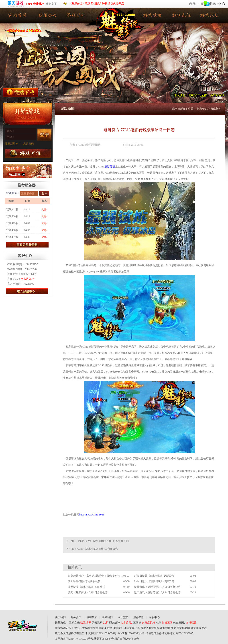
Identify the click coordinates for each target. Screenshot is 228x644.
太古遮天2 (126, 623)
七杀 (159, 623)
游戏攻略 (153, 15)
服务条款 (139, 617)
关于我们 (60, 617)
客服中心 (154, 617)
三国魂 (137, 623)
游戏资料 (75, 15)
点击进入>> (28, 279)
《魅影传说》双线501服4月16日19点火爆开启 (96, 4)
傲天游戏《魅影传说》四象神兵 (86, 587)
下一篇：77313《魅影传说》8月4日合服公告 (92, 549)
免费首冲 (35, 4)
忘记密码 (28, 144)
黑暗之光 (74, 623)
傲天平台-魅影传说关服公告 (84, 581)
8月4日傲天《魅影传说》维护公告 (154, 581)
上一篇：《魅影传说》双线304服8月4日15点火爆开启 (97, 541)
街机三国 (167, 623)
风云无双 (97, 623)
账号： (11, 131)
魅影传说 (17, 15)
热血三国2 (179, 623)
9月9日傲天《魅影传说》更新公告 (154, 576)
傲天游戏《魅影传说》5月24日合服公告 (157, 592)
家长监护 (123, 617)
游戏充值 (182, 15)
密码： (11, 137)
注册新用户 (12, 144)
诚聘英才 (92, 617)
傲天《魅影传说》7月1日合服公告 (88, 592)
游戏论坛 (211, 15)
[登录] (193, 4)
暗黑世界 (86, 623)
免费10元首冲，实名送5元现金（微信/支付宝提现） (96, 576)
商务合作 (76, 617)
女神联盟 (191, 623)
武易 (106, 623)
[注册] (201, 4)
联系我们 (107, 617)
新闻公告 (46, 15)
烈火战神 (114, 623)
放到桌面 (51, 4)
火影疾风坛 (149, 623)
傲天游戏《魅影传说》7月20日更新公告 (157, 587)
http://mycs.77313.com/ (92, 515)
